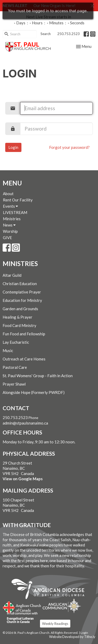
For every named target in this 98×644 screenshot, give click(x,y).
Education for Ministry (22, 300)
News (9, 225)
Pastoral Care (15, 367)
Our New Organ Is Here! (54, 5)
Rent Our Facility (18, 200)
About (8, 194)
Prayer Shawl (14, 384)
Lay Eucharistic (16, 342)
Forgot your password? (69, 147)
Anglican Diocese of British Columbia (51, 590)
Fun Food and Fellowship (24, 334)
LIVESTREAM (15, 212)
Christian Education (20, 284)
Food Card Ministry (19, 325)
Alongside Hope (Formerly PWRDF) (34, 392)
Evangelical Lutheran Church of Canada (20, 618)
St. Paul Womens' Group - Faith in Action (38, 376)
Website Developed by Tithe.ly (72, 637)
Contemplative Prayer (22, 292)
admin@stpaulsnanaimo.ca (25, 423)
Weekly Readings (55, 624)
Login (13, 147)
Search (46, 34)
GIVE (7, 238)
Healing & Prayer (18, 317)
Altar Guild (12, 275)
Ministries (12, 219)
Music (8, 351)
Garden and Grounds (20, 309)
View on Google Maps (23, 479)
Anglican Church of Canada (22, 607)
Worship (10, 231)
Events (10, 206)
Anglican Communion (62, 606)
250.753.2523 (68, 34)
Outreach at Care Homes (24, 359)
